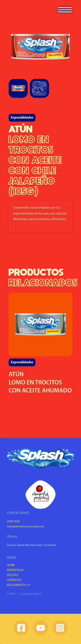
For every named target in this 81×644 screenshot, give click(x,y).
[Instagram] (60, 628)
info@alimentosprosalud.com (26, 527)
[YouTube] (41, 628)
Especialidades (22, 118)
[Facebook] (21, 628)
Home (11, 565)
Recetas (13, 575)
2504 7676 (13, 522)
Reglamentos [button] (19, 585)
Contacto (14, 580)
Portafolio (15, 570)
